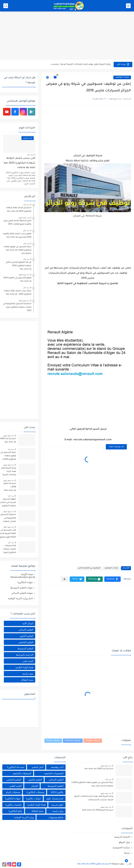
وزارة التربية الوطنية (24, 817)
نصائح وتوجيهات (56, 817)
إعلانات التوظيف (122, 77)
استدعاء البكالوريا (16, 767)
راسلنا (127, 853)
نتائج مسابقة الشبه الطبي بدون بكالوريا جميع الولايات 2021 (17, 223)
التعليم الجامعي (26, 642)
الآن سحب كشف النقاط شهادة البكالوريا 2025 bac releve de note (20, 163)
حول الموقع (124, 842)
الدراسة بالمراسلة (25, 655)
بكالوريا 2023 (57, 792)
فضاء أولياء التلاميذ (24, 667)
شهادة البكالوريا (25, 582)
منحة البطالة (27, 680)
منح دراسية (28, 674)
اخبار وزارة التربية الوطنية (20, 598)
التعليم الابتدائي (26, 630)
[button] (112, 579)
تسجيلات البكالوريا (35, 792)
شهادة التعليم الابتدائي (22, 593)
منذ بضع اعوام (24, 218)
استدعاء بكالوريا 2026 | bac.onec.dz (93, 864)
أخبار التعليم (38, 767)
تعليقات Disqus (53, 741)
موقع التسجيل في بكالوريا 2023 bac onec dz (17, 280)
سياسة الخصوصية (121, 847)
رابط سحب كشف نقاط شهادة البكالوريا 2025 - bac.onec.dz (18, 293)
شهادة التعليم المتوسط (22, 588)
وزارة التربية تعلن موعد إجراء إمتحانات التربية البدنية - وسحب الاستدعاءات (94, 798)
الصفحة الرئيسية (122, 837)
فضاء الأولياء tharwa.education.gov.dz (23, 576)
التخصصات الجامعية (54, 773)
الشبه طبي (28, 661)
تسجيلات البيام (13, 792)
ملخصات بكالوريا (14, 805)
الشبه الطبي (15, 786)
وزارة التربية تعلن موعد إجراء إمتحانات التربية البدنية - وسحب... (80, 64)
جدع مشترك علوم (55, 798)
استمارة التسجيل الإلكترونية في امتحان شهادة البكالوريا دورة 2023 (17, 307)
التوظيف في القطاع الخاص (89, 568)
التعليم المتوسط (25, 648)
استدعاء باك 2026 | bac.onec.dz (99, 769)
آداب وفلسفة (57, 767)
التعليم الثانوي (26, 636)
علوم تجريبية (57, 805)
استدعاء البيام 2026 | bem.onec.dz (98, 810)
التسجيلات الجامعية (22, 773)
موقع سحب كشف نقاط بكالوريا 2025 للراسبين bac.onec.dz (17, 236)
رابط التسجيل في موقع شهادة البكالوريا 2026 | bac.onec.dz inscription (18, 250)
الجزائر (35, 786)
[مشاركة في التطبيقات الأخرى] (64, 579)
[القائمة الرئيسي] (128, 6)
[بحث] (6, 6)
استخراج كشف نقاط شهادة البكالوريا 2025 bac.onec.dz (19, 210)
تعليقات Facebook (73, 741)
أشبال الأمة (28, 623)
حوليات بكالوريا (33, 798)
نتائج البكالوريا (15, 811)
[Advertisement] (67, 36)
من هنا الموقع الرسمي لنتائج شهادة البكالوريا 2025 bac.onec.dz (19, 266)
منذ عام (30, 155)
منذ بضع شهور (8, 436)
